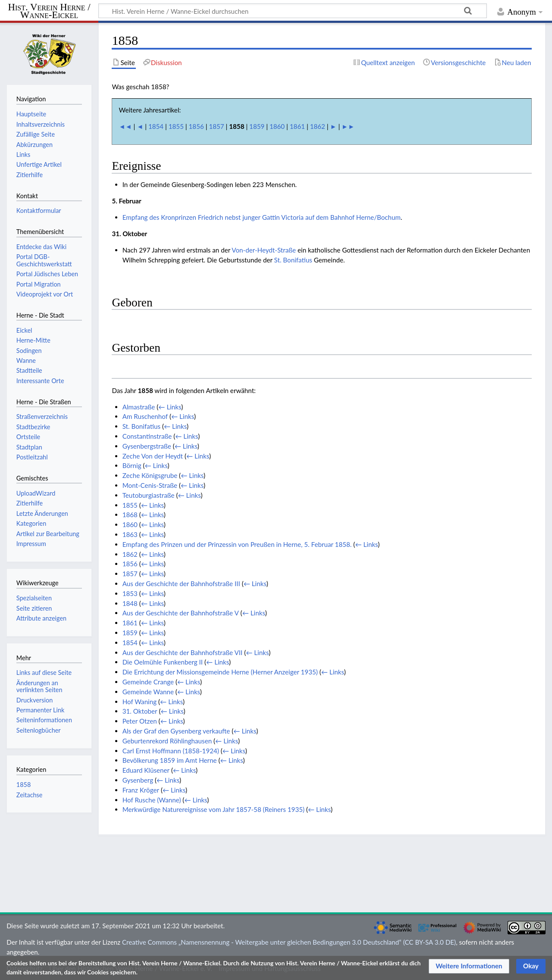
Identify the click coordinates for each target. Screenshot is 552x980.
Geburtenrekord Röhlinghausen (167, 741)
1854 (156, 126)
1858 (24, 785)
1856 (196, 126)
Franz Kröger (141, 790)
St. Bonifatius (293, 260)
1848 (130, 603)
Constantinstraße (147, 436)
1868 (130, 515)
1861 (297, 126)
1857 (216, 126)
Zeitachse (30, 795)
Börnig (132, 465)
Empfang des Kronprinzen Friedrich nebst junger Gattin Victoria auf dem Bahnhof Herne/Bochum (262, 217)
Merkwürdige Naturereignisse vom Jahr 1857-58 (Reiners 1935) (213, 809)
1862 (318, 126)
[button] (469, 966)
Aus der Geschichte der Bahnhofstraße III (181, 584)
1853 (130, 593)
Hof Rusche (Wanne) (152, 800)
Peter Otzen (140, 721)
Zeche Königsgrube (150, 475)
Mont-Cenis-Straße (150, 485)
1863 (130, 534)
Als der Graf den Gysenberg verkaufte (176, 731)
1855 (176, 126)
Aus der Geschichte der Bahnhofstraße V (181, 613)
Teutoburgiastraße (149, 495)
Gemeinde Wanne (148, 692)
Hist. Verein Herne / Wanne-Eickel (49, 11)
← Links (170, 407)
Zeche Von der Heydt (153, 456)
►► (348, 126)
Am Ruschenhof (145, 416)
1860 (277, 126)
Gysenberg (138, 780)
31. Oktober (140, 711)
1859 (257, 126)
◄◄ (125, 126)
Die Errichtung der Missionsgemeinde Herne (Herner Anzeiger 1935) (220, 672)
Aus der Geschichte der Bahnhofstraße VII (183, 652)
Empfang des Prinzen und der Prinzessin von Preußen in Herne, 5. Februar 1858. (237, 544)
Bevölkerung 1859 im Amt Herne (170, 760)
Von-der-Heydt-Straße (264, 250)
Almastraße (139, 407)
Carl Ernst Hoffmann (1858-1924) (171, 751)
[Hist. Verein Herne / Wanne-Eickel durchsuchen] (293, 11)
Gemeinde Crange (148, 682)
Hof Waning (140, 702)
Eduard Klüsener (146, 770)
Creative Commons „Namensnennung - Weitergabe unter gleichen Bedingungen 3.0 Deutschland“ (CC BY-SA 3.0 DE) (289, 942)
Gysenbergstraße (147, 446)
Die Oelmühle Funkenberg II (163, 662)
